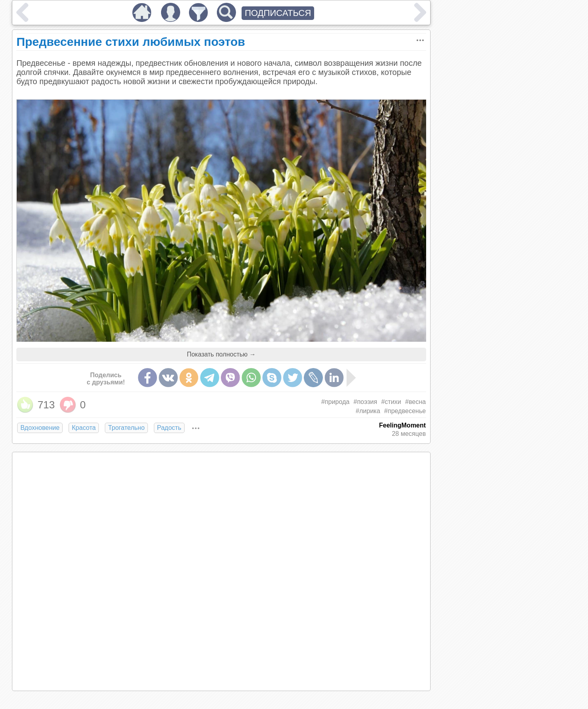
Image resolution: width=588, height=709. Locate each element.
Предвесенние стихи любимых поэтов (131, 42)
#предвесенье (405, 411)
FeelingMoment (402, 425)
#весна (415, 402)
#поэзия (365, 402)
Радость (169, 428)
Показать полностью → (221, 354)
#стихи (391, 402)
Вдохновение (40, 428)
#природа (335, 402)
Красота (84, 428)
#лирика (368, 411)
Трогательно (126, 428)
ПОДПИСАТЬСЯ (278, 13)
